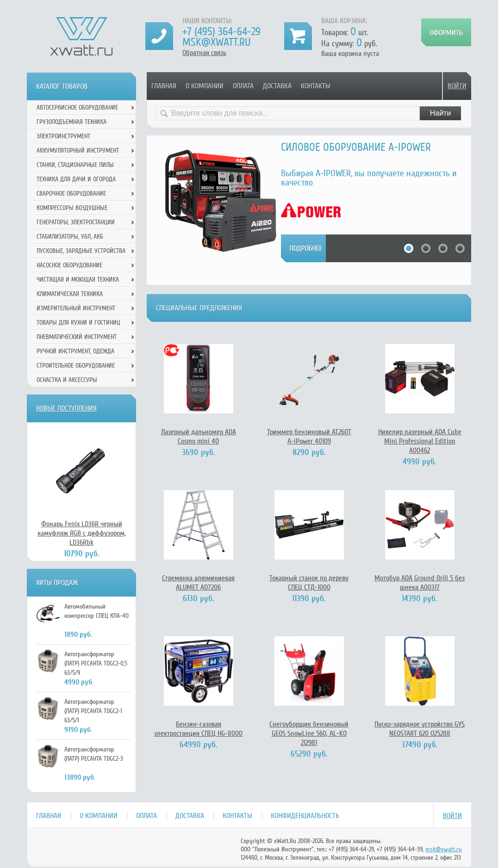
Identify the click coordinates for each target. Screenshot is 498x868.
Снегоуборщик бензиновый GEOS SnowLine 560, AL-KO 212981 (309, 733)
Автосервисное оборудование (77, 108)
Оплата (243, 86)
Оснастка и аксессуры (67, 380)
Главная (164, 86)
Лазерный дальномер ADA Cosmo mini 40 (199, 437)
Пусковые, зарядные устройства (81, 251)
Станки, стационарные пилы (75, 165)
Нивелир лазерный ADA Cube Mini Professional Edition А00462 (420, 441)
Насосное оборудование (69, 265)
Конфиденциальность (305, 816)
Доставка (277, 86)
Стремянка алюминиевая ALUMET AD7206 (198, 583)
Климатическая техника (70, 294)
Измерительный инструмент (76, 308)
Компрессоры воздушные (72, 208)
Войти (457, 86)
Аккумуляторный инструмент (78, 151)
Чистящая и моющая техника (78, 280)
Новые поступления (66, 408)
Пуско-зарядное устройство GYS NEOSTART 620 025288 (420, 729)
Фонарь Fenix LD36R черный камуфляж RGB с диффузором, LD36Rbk (82, 533)
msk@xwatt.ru (216, 42)
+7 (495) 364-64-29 (221, 32)
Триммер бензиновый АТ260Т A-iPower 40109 (309, 437)
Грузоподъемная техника (72, 122)
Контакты (316, 86)
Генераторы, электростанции (76, 222)
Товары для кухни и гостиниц (78, 323)
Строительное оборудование (76, 366)
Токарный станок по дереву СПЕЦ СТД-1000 (309, 583)
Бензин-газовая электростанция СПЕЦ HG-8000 (198, 729)
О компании (205, 86)
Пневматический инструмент (77, 337)
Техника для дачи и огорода (76, 179)
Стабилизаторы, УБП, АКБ (70, 237)
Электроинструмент (63, 136)
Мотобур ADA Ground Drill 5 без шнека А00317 (420, 583)
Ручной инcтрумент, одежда (75, 351)
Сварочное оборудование (71, 194)
